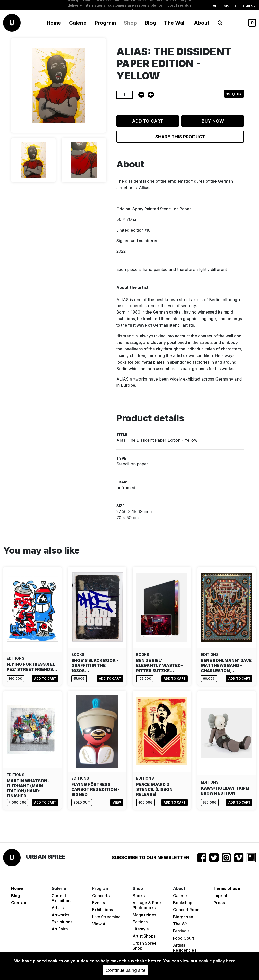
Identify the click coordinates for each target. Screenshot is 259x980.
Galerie (180, 896)
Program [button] (105, 23)
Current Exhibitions (62, 898)
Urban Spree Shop (145, 946)
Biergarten (183, 917)
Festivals (181, 931)
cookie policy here (217, 961)
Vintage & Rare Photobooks (147, 905)
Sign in (230, 5)
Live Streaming (106, 917)
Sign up (249, 5)
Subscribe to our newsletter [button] (150, 857)
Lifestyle (141, 929)
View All (100, 924)
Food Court (184, 938)
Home (54, 23)
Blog (150, 23)
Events (99, 903)
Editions (140, 922)
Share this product (180, 137)
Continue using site (126, 970)
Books (139, 896)
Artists (58, 908)
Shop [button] (130, 23)
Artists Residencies (185, 948)
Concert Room (187, 910)
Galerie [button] (78, 23)
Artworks (60, 915)
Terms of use (227, 888)
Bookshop (183, 903)
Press (219, 903)
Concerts (101, 896)
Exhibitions (62, 922)
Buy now (213, 121)
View (117, 802)
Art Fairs (60, 929)
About (202, 23)
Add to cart (148, 121)
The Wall (175, 23)
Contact (19, 903)
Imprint (221, 896)
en (215, 5)
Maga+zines (144, 915)
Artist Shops (144, 936)
